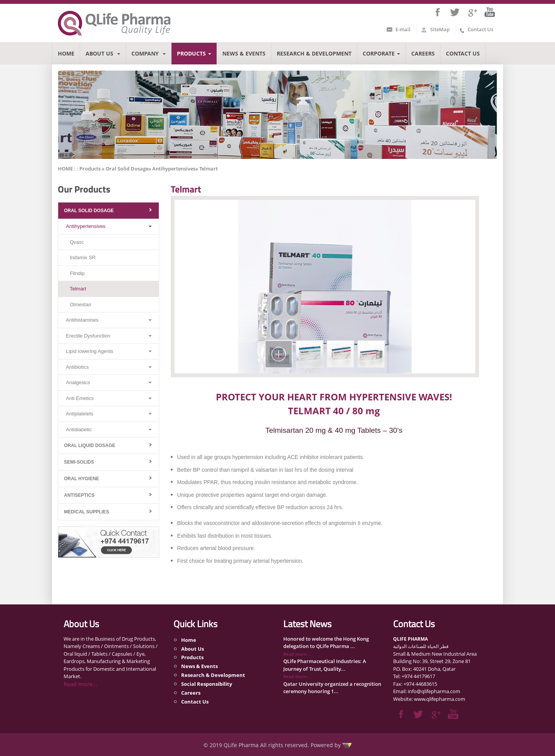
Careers (423, 53)
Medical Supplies (87, 512)
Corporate (381, 53)
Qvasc (77, 242)
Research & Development (314, 53)
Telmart (78, 289)
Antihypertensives (86, 226)
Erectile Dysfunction (88, 336)
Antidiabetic (79, 429)
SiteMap (440, 29)
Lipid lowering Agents (90, 351)
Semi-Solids (79, 462)
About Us (103, 53)
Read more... (80, 684)
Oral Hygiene (82, 479)
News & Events (244, 53)
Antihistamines (82, 320)
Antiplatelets (80, 414)
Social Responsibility (207, 684)
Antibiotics (77, 367)
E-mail (403, 29)
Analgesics (78, 382)
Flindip (77, 273)
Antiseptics (79, 495)
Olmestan (81, 305)
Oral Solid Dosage (89, 211)
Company (149, 53)
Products (194, 53)
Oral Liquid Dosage (90, 445)
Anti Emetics (80, 398)
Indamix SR (83, 257)
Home (66, 53)
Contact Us (480, 29)
